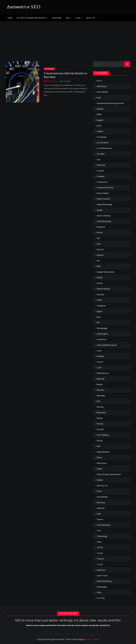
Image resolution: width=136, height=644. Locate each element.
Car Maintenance (104, 148)
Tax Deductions (103, 525)
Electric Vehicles (104, 216)
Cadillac (100, 131)
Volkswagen (102, 587)
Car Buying (57, 18)
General (100, 249)
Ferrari (100, 233)
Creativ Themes (92, 639)
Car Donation (103, 143)
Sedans (100, 480)
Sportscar (101, 502)
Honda (100, 283)
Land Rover (102, 339)
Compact (101, 176)
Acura (99, 81)
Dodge (100, 210)
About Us (90, 18)
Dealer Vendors (103, 199)
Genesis (100, 255)
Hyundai (100, 294)
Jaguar (100, 311)
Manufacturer (103, 373)
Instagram (101, 306)
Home (10, 18)
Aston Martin (102, 92)
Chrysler (100, 171)
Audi (99, 98)
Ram (99, 446)
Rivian (99, 457)
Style (78, 18)
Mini (99, 401)
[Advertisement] (68, 39)
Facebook (101, 227)
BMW (99, 114)
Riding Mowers (103, 452)
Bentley (100, 109)
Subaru (100, 519)
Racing (100, 441)
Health (100, 278)
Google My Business (106, 272)
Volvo (99, 592)
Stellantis (101, 508)
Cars (67, 18)
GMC (99, 266)
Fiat (98, 238)
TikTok (100, 547)
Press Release (103, 435)
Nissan (100, 418)
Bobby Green (52, 81)
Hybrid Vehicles (103, 289)
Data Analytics (103, 193)
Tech (99, 531)
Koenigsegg (102, 328)
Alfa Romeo (102, 86)
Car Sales (101, 154)
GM (98, 261)
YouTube (101, 598)
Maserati (101, 379)
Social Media (102, 497)
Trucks (100, 564)
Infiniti (99, 300)
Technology (49, 69)
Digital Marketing (104, 204)
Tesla (99, 542)
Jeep (99, 317)
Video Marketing (104, 581)
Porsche (100, 429)
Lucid (99, 368)
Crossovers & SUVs (105, 188)
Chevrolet (101, 165)
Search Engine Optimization (109, 474)
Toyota (100, 553)
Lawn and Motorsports (107, 345)
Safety (99, 469)
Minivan (100, 407)
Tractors (100, 559)
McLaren (101, 390)
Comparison (102, 182)
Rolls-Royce (102, 463)
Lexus (99, 351)
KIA (98, 323)
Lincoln (100, 362)
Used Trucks (102, 576)
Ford (99, 244)
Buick (99, 126)
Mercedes (101, 396)
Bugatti (100, 120)
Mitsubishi (101, 413)
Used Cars (101, 570)
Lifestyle (100, 356)
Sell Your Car (102, 486)
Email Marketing (104, 221)
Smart (99, 491)
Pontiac (100, 424)
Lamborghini (102, 334)
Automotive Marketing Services (31, 18)
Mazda (100, 384)
